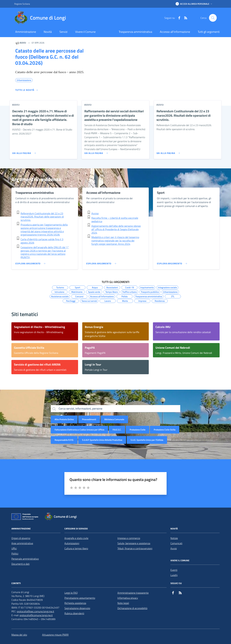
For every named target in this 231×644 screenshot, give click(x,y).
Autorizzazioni (72, 543)
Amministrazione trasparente (133, 593)
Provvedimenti (89, 419)
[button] (194, 4)
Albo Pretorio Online (64, 419)
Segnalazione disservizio (77, 608)
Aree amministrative (22, 543)
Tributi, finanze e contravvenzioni (135, 548)
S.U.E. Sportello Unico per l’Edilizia (147, 440)
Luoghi (174, 575)
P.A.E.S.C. (117, 430)
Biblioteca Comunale (114, 419)
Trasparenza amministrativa (135, 32)
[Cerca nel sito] (213, 18)
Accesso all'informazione (175, 32)
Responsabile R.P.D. (64, 440)
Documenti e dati (20, 564)
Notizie (174, 538)
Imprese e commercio (129, 538)
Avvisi (174, 548)
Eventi (174, 570)
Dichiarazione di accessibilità (132, 608)
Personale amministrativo (25, 559)
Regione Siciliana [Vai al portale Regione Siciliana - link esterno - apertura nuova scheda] (22, 4)
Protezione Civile (138, 430)
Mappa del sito (19, 635)
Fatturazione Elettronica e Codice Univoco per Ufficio (79, 430)
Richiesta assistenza (75, 603)
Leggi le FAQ (71, 593)
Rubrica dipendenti (74, 613)
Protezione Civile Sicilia (165, 430)
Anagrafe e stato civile (76, 538)
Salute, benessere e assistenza (134, 543)
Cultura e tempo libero (76, 548)
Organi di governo (21, 538)
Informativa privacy (128, 598)
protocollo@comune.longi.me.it (36, 615)
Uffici (14, 548)
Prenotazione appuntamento (80, 598)
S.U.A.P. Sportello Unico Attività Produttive (102, 440)
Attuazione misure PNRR (55, 635)
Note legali (123, 603)
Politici (15, 554)
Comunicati (176, 543)
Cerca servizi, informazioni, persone (80, 409)
